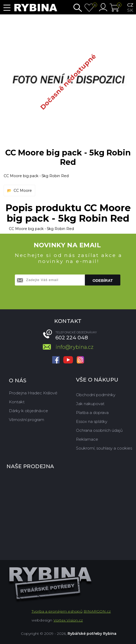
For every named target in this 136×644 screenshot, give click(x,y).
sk (130, 10)
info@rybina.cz (75, 347)
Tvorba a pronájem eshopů (57, 611)
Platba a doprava (92, 413)
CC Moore (23, 191)
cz (130, 5)
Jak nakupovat (90, 404)
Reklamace (87, 439)
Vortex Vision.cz (68, 620)
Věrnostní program (26, 420)
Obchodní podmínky (96, 395)
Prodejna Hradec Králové (33, 393)
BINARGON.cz (97, 611)
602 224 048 (72, 338)
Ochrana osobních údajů (99, 430)
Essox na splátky (92, 421)
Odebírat (103, 280)
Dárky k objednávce (28, 411)
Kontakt (17, 402)
